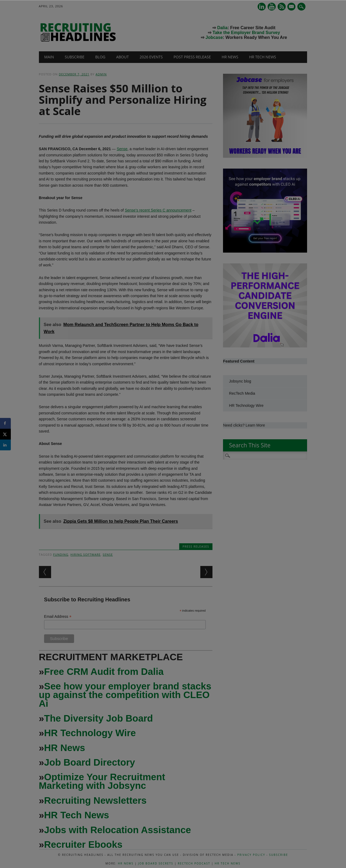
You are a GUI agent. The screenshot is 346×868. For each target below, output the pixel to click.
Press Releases (196, 546)
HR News (230, 57)
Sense (122, 149)
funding (61, 554)
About (123, 57)
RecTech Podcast (194, 863)
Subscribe (75, 57)
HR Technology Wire (90, 733)
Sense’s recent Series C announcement (158, 210)
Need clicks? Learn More (244, 425)
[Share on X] (5, 434)
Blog (100, 57)
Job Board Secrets (156, 863)
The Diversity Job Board (99, 718)
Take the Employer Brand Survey (246, 33)
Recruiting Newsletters (95, 800)
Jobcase (214, 37)
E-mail (292, 7)
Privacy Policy (251, 855)
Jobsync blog (240, 381)
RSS (282, 7)
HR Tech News (262, 57)
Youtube (272, 7)
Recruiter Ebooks (83, 844)
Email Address (58, 617)
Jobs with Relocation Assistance (117, 830)
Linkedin (262, 7)
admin (101, 74)
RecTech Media (242, 393)
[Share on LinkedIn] (5, 445)
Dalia (222, 28)
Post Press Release (192, 57)
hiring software (86, 554)
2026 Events (151, 57)
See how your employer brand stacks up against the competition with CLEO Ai (125, 695)
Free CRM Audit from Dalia (104, 671)
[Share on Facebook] (5, 423)
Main (49, 57)
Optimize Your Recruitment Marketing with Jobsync (102, 781)
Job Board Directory (89, 762)
